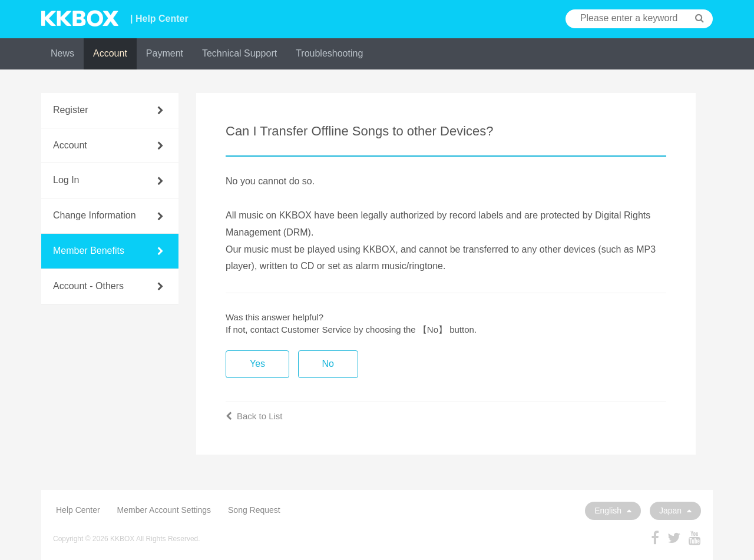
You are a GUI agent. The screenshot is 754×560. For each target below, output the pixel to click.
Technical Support (239, 53)
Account (110, 53)
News (62, 53)
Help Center (78, 510)
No (328, 364)
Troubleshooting (329, 53)
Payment (165, 53)
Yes (257, 364)
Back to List (254, 416)
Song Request (254, 510)
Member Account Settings (164, 510)
